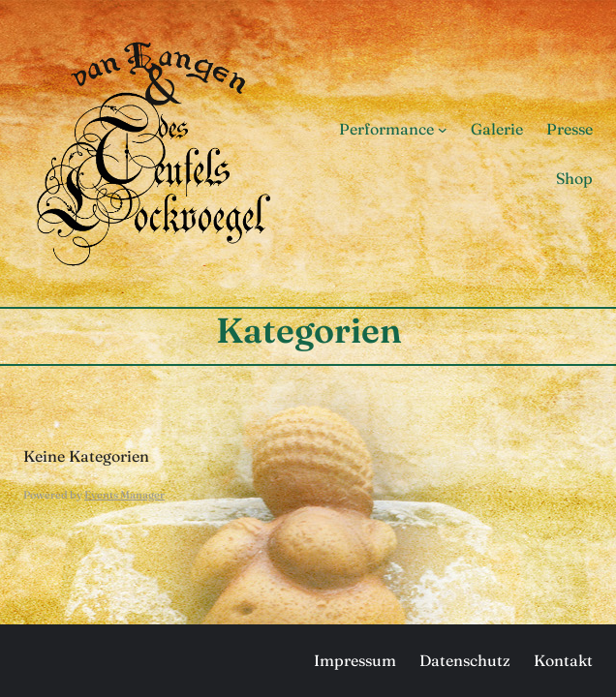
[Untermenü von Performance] (443, 129)
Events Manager (124, 495)
